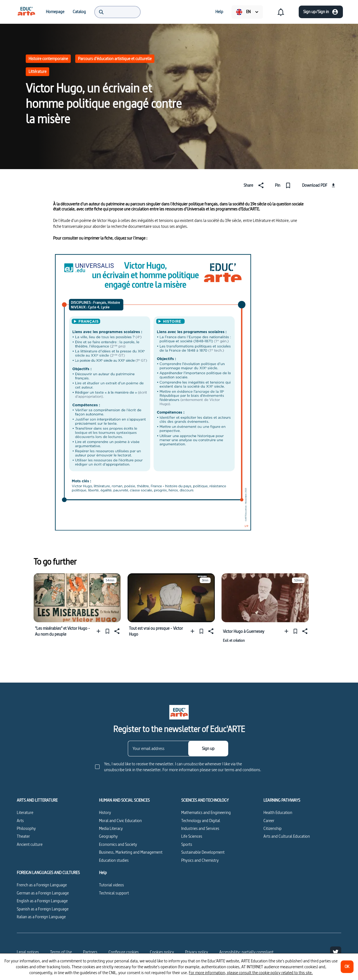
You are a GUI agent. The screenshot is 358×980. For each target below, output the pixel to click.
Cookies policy (162, 952)
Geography (108, 836)
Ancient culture (30, 844)
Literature (25, 812)
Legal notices (28, 952)
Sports (187, 844)
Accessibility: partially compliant (246, 952)
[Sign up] (208, 749)
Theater (23, 836)
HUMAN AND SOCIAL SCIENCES (124, 800)
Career (269, 821)
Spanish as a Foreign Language (43, 909)
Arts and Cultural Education (287, 836)
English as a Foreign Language (42, 901)
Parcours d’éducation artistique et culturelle (115, 59)
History (105, 812)
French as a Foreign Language (42, 885)
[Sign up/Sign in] (321, 12)
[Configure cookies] (124, 952)
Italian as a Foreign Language (41, 917)
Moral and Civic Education (120, 821)
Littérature (37, 71)
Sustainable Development (203, 852)
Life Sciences (192, 836)
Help (103, 873)
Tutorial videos (111, 885)
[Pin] (284, 185)
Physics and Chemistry (200, 860)
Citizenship (273, 828)
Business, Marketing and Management (131, 852)
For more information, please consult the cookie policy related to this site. (251, 973)
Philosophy (26, 828)
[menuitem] (26, 12)
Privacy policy (197, 952)
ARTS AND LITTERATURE (37, 800)
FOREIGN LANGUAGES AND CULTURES (48, 873)
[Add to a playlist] (100, 631)
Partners (90, 952)
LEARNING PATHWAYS (282, 800)
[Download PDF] (319, 185)
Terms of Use (61, 952)
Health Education (278, 812)
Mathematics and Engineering (206, 812)
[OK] (347, 967)
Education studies (114, 860)
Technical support (114, 893)
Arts (20, 821)
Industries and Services (200, 828)
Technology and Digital (201, 821)
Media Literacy (111, 828)
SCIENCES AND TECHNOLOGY (205, 800)
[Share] (255, 185)
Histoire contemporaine (48, 59)
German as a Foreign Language (43, 893)
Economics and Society (118, 844)
